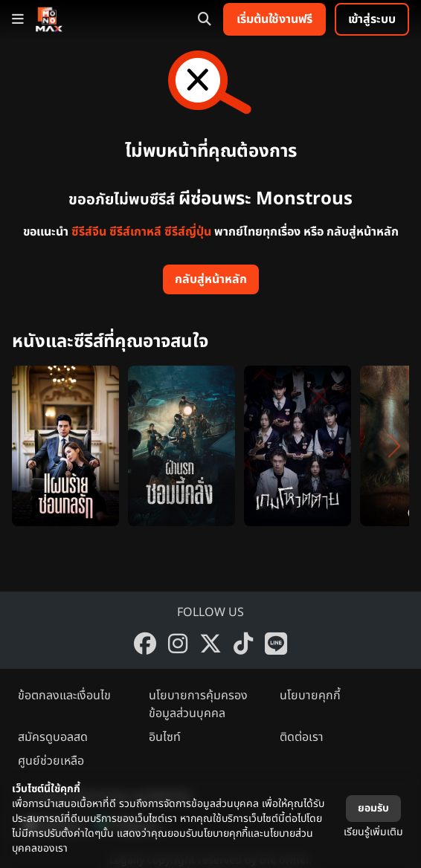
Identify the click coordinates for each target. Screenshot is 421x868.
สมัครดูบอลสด (53, 737)
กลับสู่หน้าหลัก (211, 279)
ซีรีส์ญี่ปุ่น (188, 232)
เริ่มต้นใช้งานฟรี (274, 19)
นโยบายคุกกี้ (310, 696)
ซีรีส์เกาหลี (135, 232)
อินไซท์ (165, 737)
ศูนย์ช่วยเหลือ (51, 761)
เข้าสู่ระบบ (372, 19)
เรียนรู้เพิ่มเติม (373, 832)
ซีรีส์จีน (89, 232)
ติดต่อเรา (302, 737)
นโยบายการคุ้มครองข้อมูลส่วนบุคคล (198, 705)
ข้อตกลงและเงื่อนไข (64, 696)
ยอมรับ (373, 808)
